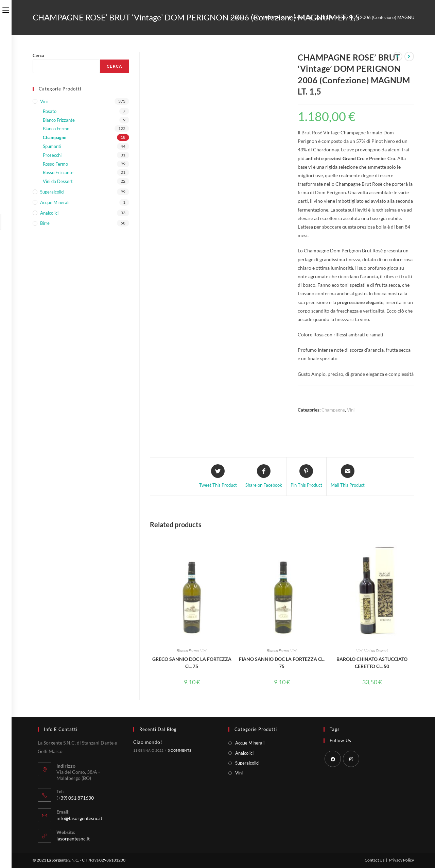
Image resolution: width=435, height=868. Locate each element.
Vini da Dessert (376, 650)
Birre (45, 223)
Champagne (333, 410)
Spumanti (52, 146)
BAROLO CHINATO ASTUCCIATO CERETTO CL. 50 (372, 663)
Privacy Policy (402, 860)
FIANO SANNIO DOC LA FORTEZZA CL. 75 (282, 663)
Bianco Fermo (188, 650)
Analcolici (49, 213)
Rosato (50, 111)
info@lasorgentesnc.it (79, 818)
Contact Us (375, 860)
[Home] (225, 17)
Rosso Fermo (55, 164)
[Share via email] (348, 477)
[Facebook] (333, 759)
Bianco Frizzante (59, 120)
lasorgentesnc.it (73, 839)
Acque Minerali (55, 202)
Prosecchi (52, 155)
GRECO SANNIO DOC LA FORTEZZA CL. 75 (192, 663)
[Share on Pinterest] (306, 477)
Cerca (38, 55)
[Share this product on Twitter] (218, 477)
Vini (351, 410)
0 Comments (179, 750)
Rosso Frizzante (58, 172)
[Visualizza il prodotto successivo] (409, 56)
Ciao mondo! (148, 742)
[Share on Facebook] (264, 477)
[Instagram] (351, 759)
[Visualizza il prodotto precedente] (398, 56)
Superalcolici (52, 192)
